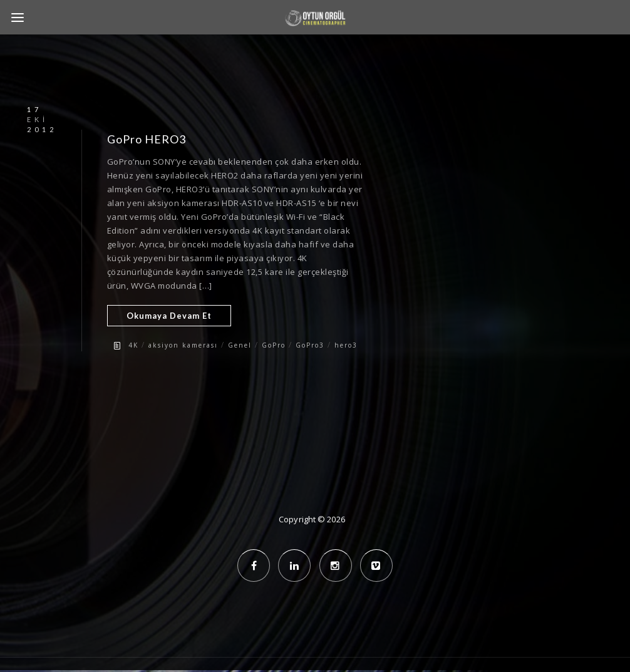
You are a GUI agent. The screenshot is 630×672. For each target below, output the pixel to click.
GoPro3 (310, 345)
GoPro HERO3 (147, 139)
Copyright (297, 519)
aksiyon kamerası (183, 345)
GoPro (274, 345)
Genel (240, 345)
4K (133, 345)
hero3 (346, 345)
